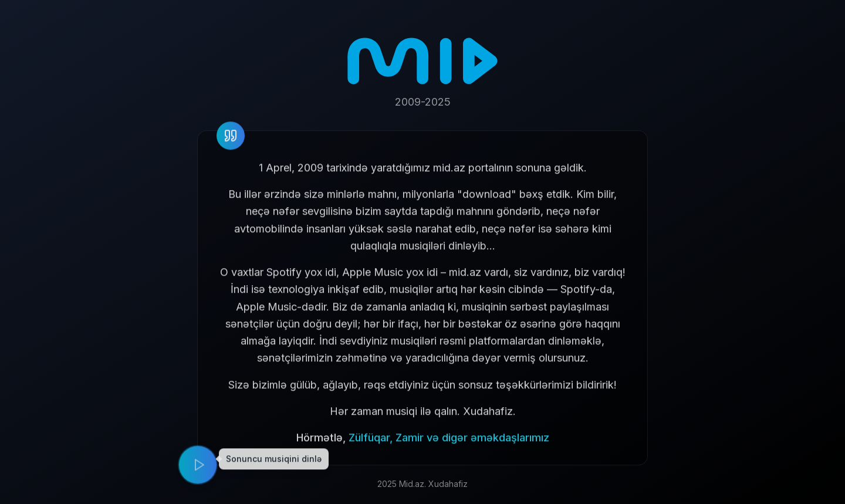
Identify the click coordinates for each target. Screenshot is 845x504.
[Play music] (198, 468)
